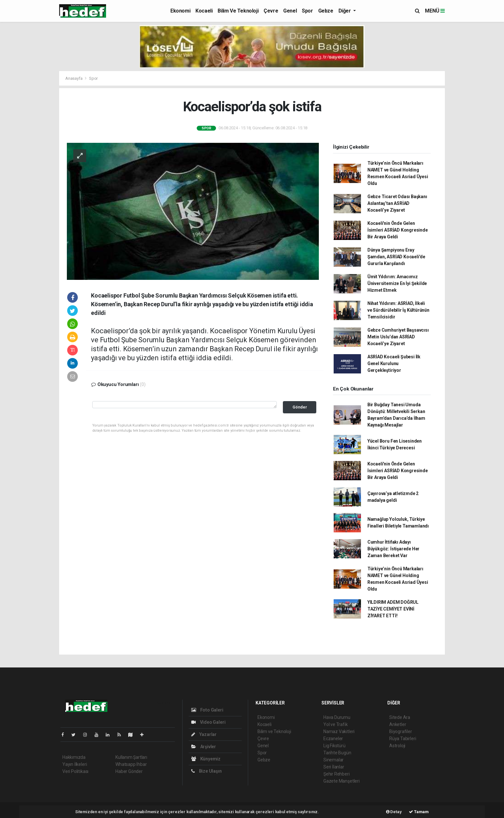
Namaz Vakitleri (339, 731)
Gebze (326, 11)
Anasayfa (74, 78)
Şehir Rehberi (337, 774)
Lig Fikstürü (334, 746)
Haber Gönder (129, 771)
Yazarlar (204, 734)
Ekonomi (180, 11)
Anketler (398, 724)
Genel (290, 11)
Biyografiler (401, 731)
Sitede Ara (400, 717)
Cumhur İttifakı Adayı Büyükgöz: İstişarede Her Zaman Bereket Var (393, 549)
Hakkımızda (74, 757)
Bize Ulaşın (207, 771)
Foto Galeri (207, 710)
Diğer (345, 11)
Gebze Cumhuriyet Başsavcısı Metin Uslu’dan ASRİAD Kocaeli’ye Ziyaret (398, 337)
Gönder (300, 407)
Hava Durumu (337, 717)
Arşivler (204, 747)
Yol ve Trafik (336, 724)
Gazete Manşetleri (342, 781)
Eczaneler (333, 739)
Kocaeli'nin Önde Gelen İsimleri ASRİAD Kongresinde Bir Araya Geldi (398, 230)
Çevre (271, 11)
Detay (394, 812)
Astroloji (397, 746)
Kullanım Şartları (131, 757)
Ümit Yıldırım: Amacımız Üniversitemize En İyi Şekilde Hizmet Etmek (397, 283)
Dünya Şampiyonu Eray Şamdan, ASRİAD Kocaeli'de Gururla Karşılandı (396, 257)
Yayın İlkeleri (75, 764)
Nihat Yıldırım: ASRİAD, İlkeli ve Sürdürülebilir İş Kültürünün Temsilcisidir (398, 310)
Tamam (419, 812)
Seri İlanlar (334, 767)
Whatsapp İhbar (131, 764)
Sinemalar (333, 760)
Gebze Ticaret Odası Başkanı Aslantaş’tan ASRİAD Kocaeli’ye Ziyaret (397, 203)
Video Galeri (208, 722)
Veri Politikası (75, 771)
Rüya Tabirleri (403, 739)
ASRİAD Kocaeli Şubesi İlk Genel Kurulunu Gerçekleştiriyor (394, 363)
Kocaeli (204, 11)
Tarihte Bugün (337, 753)
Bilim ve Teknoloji (238, 11)
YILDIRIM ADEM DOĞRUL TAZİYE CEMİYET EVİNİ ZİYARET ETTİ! (393, 609)
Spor (307, 11)
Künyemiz (206, 759)
